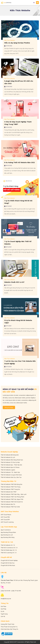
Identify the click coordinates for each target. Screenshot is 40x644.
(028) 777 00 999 (16, 591)
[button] (37, 3)
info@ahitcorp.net (6, 599)
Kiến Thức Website (9, 40)
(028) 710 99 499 (6, 591)
